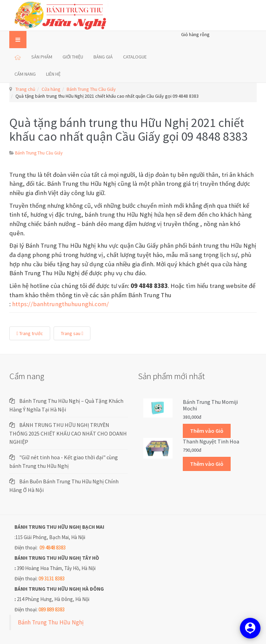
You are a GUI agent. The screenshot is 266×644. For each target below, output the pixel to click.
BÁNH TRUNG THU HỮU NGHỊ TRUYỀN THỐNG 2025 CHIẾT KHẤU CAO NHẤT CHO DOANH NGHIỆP (68, 433)
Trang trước (30, 333)
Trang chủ (25, 89)
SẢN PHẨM (42, 57)
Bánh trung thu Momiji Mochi (210, 405)
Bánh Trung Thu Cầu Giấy (91, 89)
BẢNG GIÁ (103, 57)
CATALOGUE (135, 57)
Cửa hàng (51, 89)
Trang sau (72, 333)
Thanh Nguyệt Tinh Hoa (211, 441)
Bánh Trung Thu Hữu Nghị (51, 622)
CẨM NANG (25, 74)
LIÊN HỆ (53, 74)
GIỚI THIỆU (73, 57)
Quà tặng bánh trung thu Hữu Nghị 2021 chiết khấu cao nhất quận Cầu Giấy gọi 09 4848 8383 (129, 130)
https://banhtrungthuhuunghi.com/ (60, 304)
